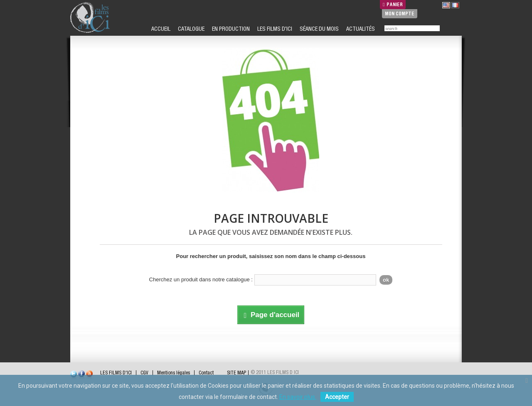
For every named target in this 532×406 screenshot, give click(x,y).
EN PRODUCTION (230, 29)
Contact (206, 373)
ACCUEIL (160, 29)
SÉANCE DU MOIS (319, 29)
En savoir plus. (298, 397)
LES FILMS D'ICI (274, 29)
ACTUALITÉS (360, 29)
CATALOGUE (191, 29)
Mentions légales (174, 373)
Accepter (337, 397)
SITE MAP (236, 373)
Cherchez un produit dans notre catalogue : (201, 279)
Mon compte (400, 14)
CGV (144, 373)
